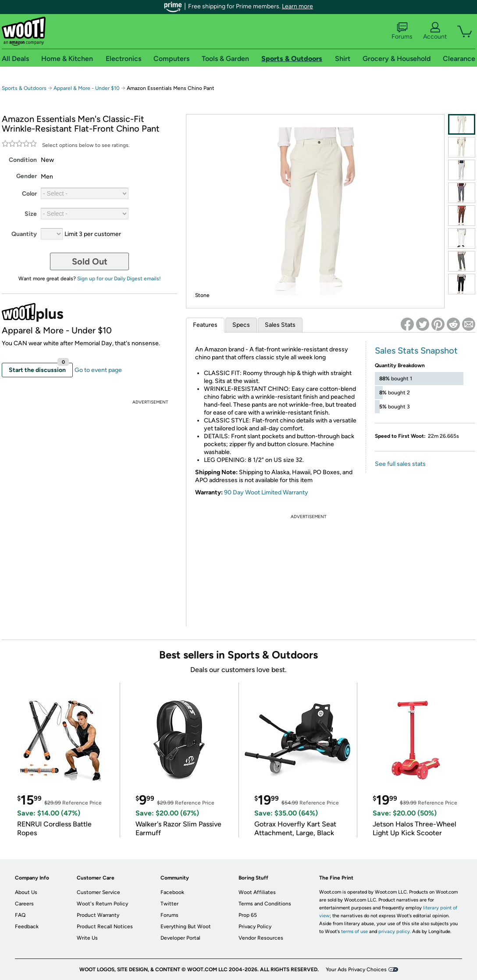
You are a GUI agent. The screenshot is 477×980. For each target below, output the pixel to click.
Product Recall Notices (105, 926)
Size (31, 214)
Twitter (169, 904)
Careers (24, 904)
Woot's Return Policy (102, 904)
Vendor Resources (261, 938)
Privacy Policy (255, 926)
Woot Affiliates (257, 892)
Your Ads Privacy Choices (356, 969)
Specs (241, 325)
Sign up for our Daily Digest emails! (119, 279)
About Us (26, 892)
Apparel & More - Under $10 (87, 88)
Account (435, 31)
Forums (402, 31)
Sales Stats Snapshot (416, 351)
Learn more (297, 6)
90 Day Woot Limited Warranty (266, 492)
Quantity (24, 234)
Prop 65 (248, 915)
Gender (27, 176)
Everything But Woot (186, 926)
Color (29, 194)
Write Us (87, 938)
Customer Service (98, 892)
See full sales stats (400, 464)
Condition (23, 160)
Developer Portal (180, 938)
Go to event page (98, 370)
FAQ (20, 915)
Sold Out (90, 261)
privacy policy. (395, 932)
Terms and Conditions (265, 904)
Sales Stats (280, 325)
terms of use (354, 932)
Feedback (27, 926)
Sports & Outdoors (24, 88)
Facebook (172, 892)
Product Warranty (98, 915)
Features (205, 325)
